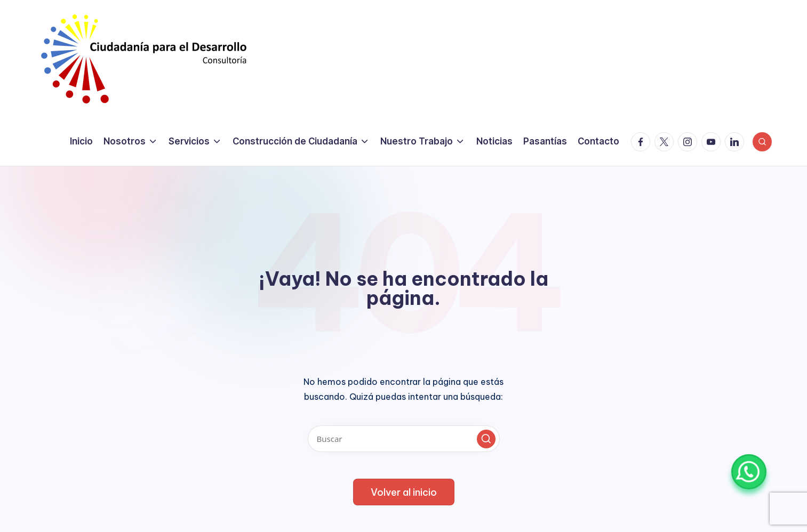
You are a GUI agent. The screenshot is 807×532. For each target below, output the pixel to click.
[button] (486, 439)
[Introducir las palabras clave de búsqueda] (404, 439)
